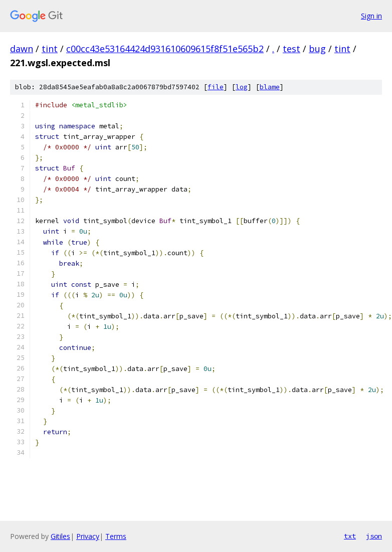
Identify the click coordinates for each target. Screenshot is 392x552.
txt (350, 536)
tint (50, 49)
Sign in (371, 16)
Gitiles (60, 536)
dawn (22, 49)
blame (270, 87)
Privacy (88, 536)
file (216, 87)
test (291, 49)
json (374, 536)
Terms (116, 536)
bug (317, 49)
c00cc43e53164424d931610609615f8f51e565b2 (165, 49)
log (242, 87)
